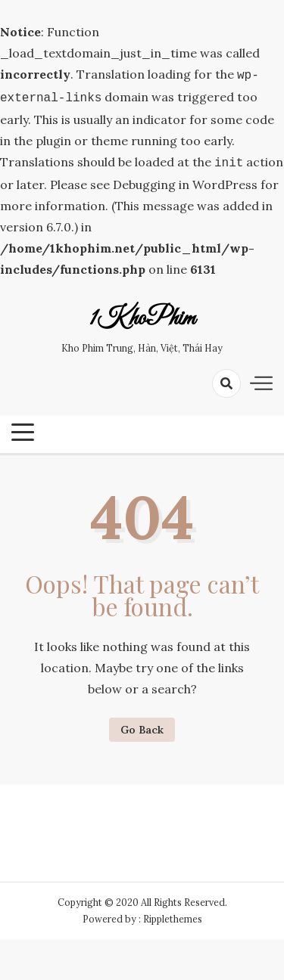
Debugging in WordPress (185, 180)
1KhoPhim (142, 315)
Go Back (142, 725)
